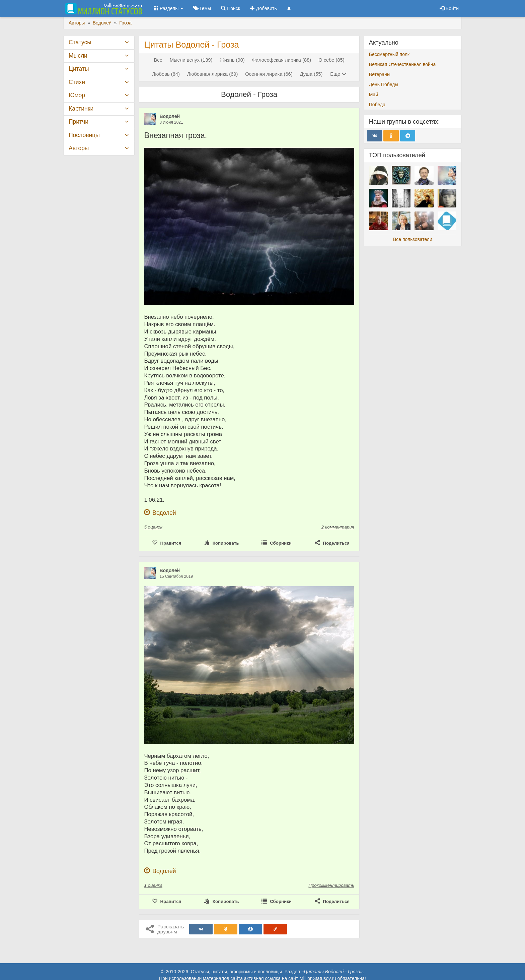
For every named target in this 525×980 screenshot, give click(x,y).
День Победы (384, 84)
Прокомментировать (331, 885)
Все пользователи (413, 239)
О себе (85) (331, 60)
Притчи (79, 122)
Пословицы (84, 135)
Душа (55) (311, 74)
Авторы (79, 148)
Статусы (80, 42)
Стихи (77, 82)
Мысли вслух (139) (191, 60)
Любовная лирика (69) (213, 74)
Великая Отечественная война (402, 64)
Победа (377, 105)
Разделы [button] (168, 8)
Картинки (81, 109)
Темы (202, 8)
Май (373, 95)
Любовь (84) (166, 74)
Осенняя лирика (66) (269, 74)
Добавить (264, 8)
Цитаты (79, 69)
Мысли (78, 56)
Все (158, 60)
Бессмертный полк (389, 54)
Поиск (231, 8)
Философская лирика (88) (282, 60)
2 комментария (338, 527)
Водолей (170, 116)
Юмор (77, 95)
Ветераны (380, 74)
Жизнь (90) (232, 60)
